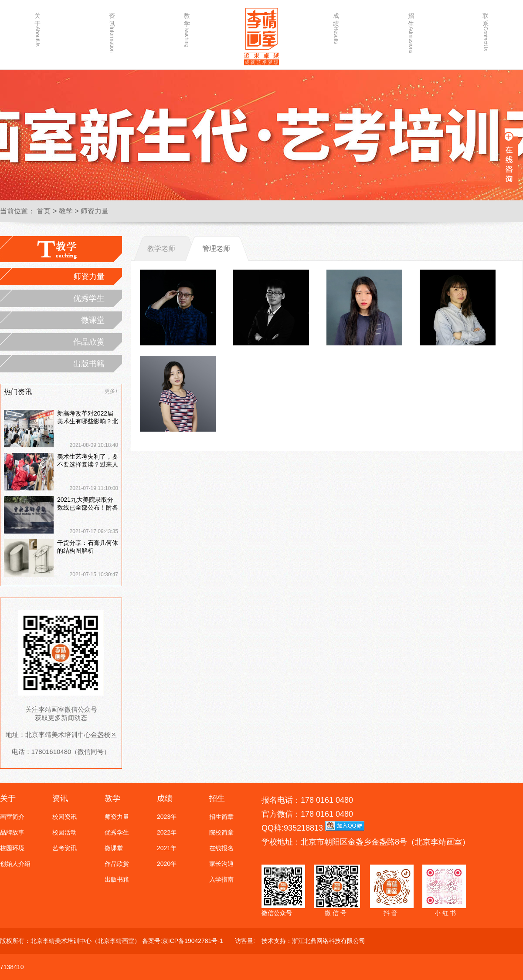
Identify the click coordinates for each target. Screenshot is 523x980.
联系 (486, 29)
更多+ (111, 391)
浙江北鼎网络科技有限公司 (329, 941)
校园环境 (12, 848)
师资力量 (95, 211)
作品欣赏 (89, 342)
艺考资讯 (65, 848)
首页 (44, 211)
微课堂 (93, 320)
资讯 (112, 29)
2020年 (167, 864)
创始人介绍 (15, 864)
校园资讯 (65, 817)
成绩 (336, 28)
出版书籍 (89, 364)
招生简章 (221, 817)
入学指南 (221, 879)
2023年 (167, 817)
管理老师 (216, 248)
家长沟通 (221, 864)
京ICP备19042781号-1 (193, 941)
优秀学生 (89, 298)
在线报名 (221, 848)
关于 (37, 29)
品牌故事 (12, 832)
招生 (411, 29)
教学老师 (161, 248)
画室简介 (12, 817)
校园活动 (65, 832)
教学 (187, 29)
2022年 (167, 832)
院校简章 (221, 832)
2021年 (167, 848)
